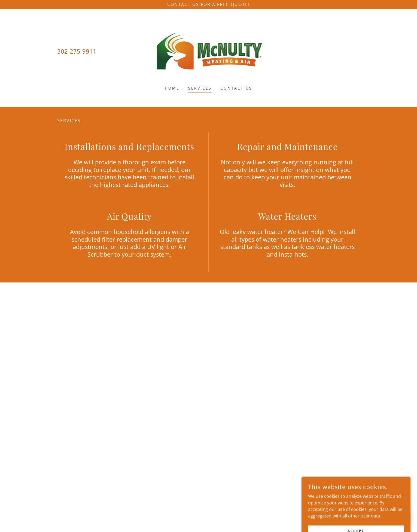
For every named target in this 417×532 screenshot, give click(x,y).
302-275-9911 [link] (77, 51)
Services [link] (200, 88)
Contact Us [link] (236, 88)
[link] (208, 51)
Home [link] (172, 88)
